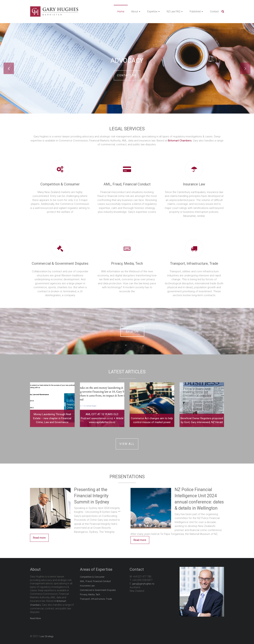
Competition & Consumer (60, 184)
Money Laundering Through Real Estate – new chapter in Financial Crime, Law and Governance (52, 418)
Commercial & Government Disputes (60, 263)
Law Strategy (47, 636)
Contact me (127, 75)
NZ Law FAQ (173, 11)
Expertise (152, 11)
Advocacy (127, 60)
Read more (39, 537)
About (135, 11)
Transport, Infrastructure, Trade (194, 263)
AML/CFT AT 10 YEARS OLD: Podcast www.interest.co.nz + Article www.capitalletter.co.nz (102, 418)
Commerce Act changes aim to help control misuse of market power (152, 420)
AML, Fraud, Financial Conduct (127, 184)
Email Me (132, 331)
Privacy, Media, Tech (127, 263)
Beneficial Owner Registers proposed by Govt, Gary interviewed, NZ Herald (202, 420)
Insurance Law (194, 184)
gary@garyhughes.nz (143, 583)
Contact (214, 11)
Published (195, 11)
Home (121, 11)
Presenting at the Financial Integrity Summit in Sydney (92, 495)
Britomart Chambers (180, 141)
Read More (35, 618)
